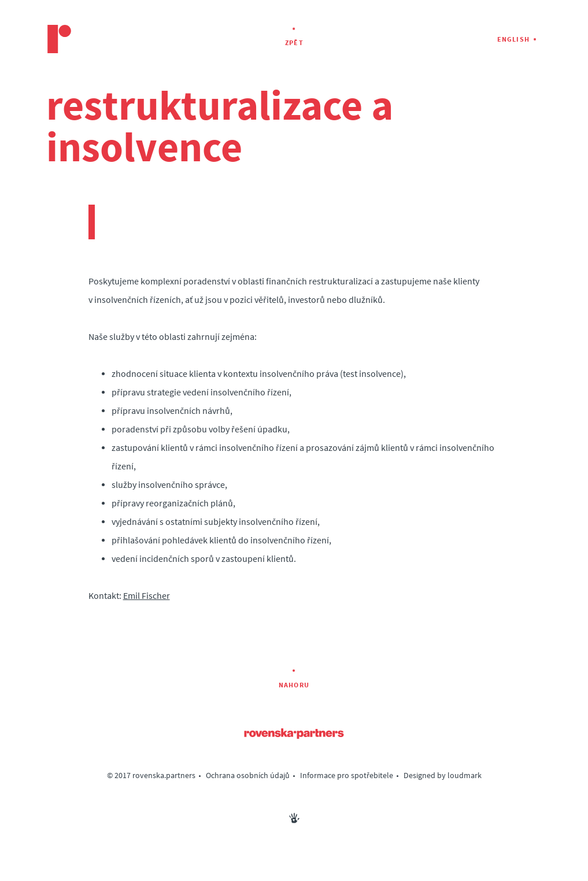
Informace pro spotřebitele (347, 776)
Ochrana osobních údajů (248, 776)
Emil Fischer (147, 596)
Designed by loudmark (443, 776)
